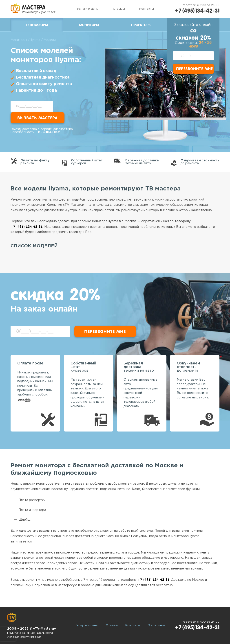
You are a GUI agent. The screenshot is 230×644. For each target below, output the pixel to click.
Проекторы (141, 25)
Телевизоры (37, 25)
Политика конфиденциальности (30, 633)
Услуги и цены (88, 9)
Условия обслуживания (24, 637)
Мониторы (89, 25)
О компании (157, 625)
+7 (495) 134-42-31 (197, 11)
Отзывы (119, 9)
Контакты (147, 9)
